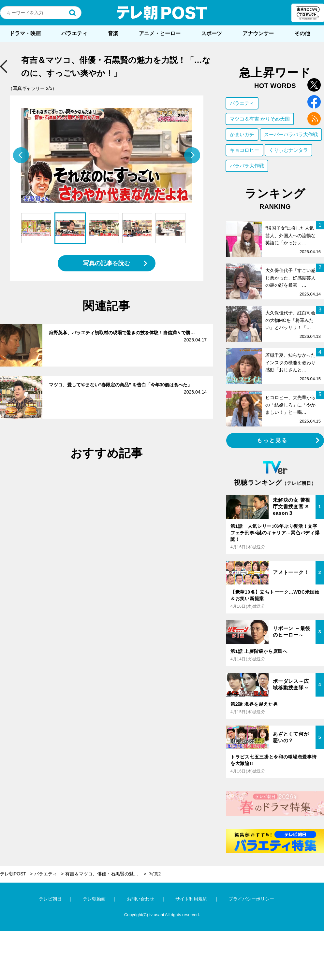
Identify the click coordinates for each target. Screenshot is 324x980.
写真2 (155, 874)
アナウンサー (258, 33)
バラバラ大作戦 (247, 166)
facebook (314, 102)
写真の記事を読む (107, 263)
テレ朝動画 (94, 899)
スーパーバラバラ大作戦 (291, 134)
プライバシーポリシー (251, 899)
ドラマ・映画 (25, 33)
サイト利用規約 (191, 899)
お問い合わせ (140, 899)
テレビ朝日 (50, 899)
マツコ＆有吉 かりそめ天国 (260, 119)
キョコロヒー (244, 150)
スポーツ (212, 33)
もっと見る (272, 440)
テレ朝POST (162, 13)
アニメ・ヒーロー (160, 33)
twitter (314, 85)
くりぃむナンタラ (288, 150)
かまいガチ (242, 134)
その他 (302, 33)
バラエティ (74, 33)
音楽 (113, 33)
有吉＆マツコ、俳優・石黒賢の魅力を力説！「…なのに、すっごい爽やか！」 (106, 874)
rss (314, 119)
